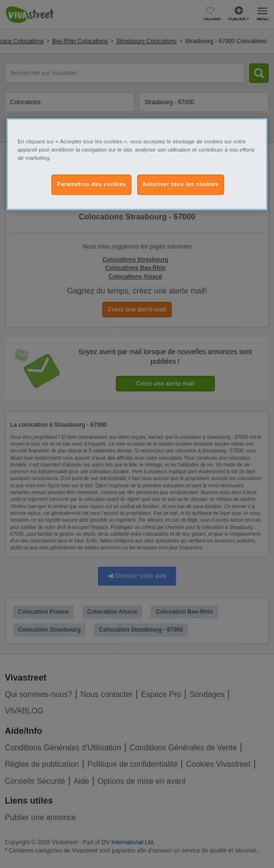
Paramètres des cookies (91, 184)
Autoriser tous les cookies (181, 184)
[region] (137, 164)
